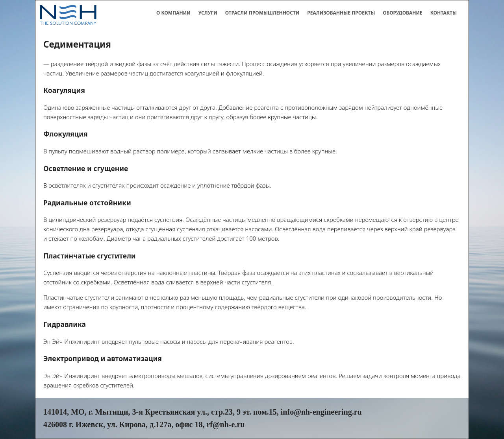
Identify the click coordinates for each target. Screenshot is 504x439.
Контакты (444, 13)
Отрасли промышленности (262, 13)
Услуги (208, 13)
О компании (173, 13)
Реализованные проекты (341, 13)
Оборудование (403, 13)
